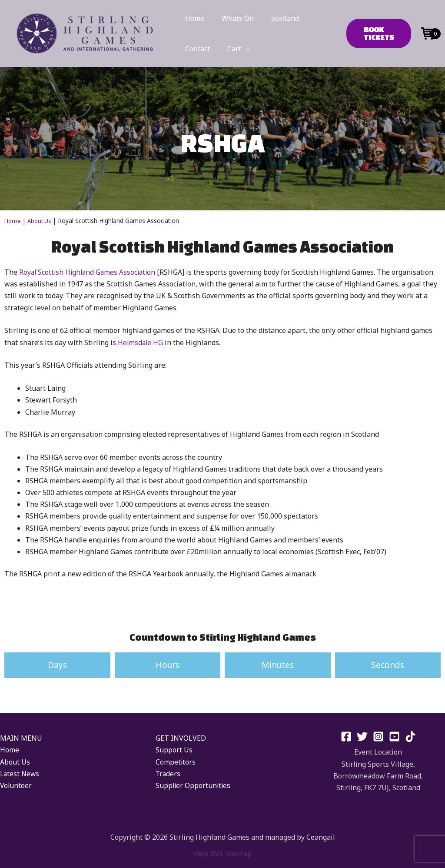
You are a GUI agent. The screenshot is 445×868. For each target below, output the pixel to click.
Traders (168, 773)
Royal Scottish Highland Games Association (89, 272)
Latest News (20, 773)
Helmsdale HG (141, 342)
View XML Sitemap (222, 853)
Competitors (176, 762)
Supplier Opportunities (194, 785)
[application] (240, 49)
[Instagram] (378, 737)
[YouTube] (394, 737)
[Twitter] (362, 737)
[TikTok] (410, 737)
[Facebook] (346, 737)
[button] (376, 33)
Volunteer (16, 785)
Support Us (174, 750)
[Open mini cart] (428, 33)
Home (13, 221)
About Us (41, 221)
